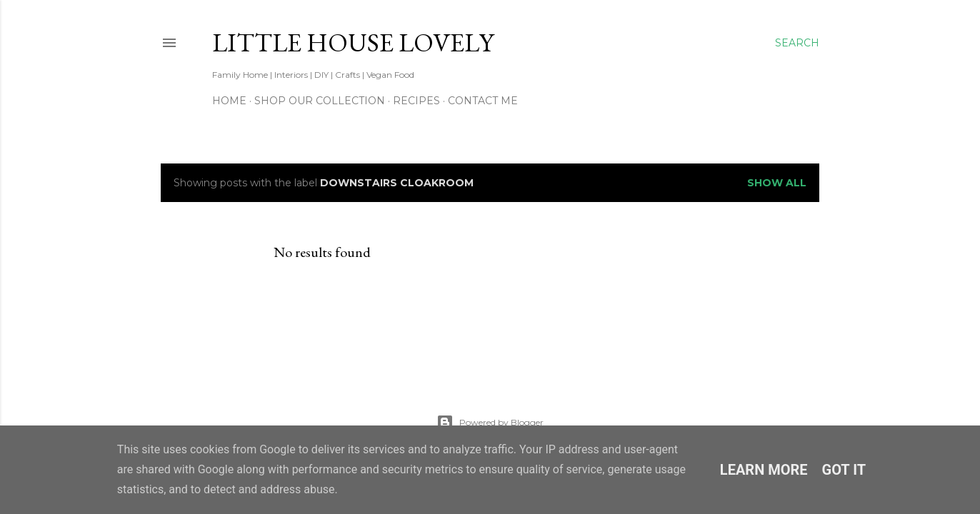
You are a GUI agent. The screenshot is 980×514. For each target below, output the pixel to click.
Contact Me (483, 101)
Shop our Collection (320, 101)
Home (229, 101)
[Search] (797, 43)
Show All (777, 183)
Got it (844, 470)
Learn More (764, 470)
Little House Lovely (353, 42)
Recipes (416, 101)
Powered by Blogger (490, 423)
